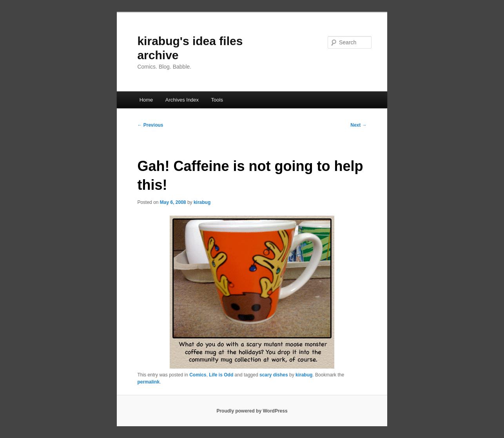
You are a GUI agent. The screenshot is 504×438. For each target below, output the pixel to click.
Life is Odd (221, 375)
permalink (148, 382)
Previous (150, 125)
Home (146, 100)
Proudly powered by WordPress (252, 411)
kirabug (202, 202)
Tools (217, 100)
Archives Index (182, 100)
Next (358, 125)
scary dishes (274, 375)
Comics (198, 375)
